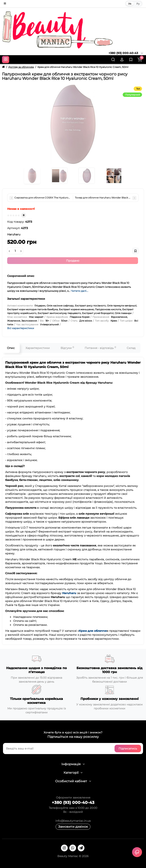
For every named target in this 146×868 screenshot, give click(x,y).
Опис (11, 348)
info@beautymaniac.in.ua (73, 821)
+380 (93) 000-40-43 (123, 53)
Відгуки (67, 348)
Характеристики (38, 348)
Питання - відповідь (100, 348)
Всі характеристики (21, 328)
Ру (138, 4)
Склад (131, 348)
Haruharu (69, 593)
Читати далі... (80, 291)
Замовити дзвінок (73, 827)
